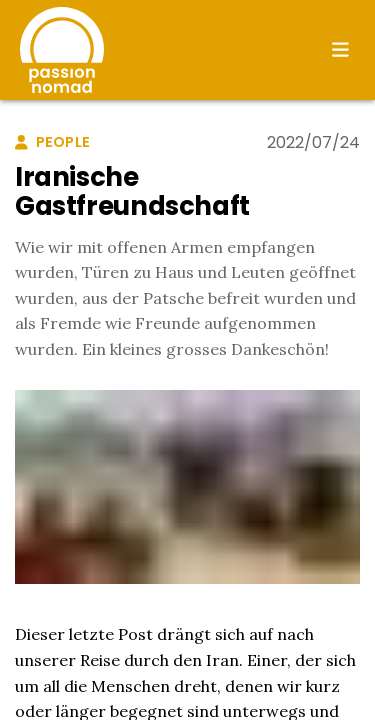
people (52, 142)
